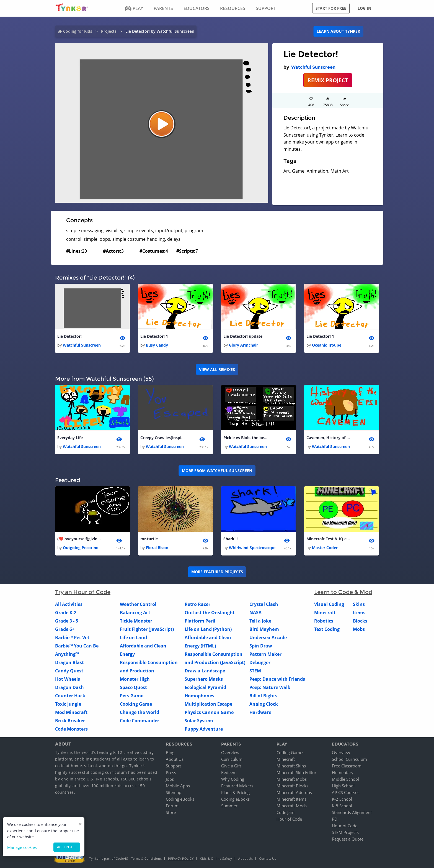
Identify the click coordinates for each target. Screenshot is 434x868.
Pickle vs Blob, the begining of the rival (246, 438)
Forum (172, 806)
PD (335, 819)
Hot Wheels (68, 679)
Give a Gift (231, 766)
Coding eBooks (180, 799)
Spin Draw (261, 646)
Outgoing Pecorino (81, 548)
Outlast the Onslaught (210, 613)
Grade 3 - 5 (67, 621)
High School (343, 786)
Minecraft (325, 613)
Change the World (139, 713)
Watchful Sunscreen (313, 67)
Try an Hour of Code (83, 592)
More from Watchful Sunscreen (217, 471)
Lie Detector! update (243, 336)
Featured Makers (237, 786)
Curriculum (232, 759)
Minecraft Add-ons (294, 792)
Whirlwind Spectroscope (252, 548)
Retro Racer (197, 605)
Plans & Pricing (235, 792)
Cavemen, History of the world (329, 438)
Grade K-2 (66, 613)
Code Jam (286, 812)
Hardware (260, 713)
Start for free (331, 8)
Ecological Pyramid (205, 688)
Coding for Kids (78, 31)
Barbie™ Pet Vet (72, 638)
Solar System (199, 721)
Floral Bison (157, 548)
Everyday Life (70, 438)
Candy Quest (69, 671)
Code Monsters (71, 729)
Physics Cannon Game (209, 713)
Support (173, 766)
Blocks (360, 621)
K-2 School (342, 799)
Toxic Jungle (68, 704)
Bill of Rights (263, 696)
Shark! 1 (231, 539)
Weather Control (138, 605)
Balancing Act (135, 613)
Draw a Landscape (205, 671)
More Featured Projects (217, 572)
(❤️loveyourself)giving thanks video (79, 539)
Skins (359, 605)
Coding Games (290, 752)
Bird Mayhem (264, 629)
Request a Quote (348, 839)
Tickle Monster (136, 621)
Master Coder (325, 548)
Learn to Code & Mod (343, 592)
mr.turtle (149, 539)
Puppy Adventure (204, 729)
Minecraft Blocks (292, 786)
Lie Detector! (69, 336)
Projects (109, 31)
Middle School (345, 779)
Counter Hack (70, 696)
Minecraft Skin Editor (296, 772)
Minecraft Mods (292, 806)
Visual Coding (329, 605)
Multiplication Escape (208, 704)
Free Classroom (347, 766)
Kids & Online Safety (216, 858)
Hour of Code (289, 819)
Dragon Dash (69, 688)
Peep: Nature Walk (270, 688)
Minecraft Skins (291, 766)
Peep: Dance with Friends (277, 679)
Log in (364, 8)
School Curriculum (349, 759)
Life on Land (133, 638)
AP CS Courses (346, 792)
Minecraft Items (291, 799)
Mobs (359, 629)
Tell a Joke (260, 621)
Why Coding (233, 779)
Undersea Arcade (268, 638)
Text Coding (327, 629)
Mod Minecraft (71, 713)
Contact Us (268, 858)
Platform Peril (200, 621)
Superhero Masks (204, 679)
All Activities (69, 605)
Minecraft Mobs (292, 779)
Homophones (199, 696)
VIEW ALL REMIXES (217, 369)
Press (171, 772)
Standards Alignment (352, 812)
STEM (255, 671)
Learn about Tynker (338, 31)
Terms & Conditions (146, 858)
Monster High (135, 679)
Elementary (343, 772)
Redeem (229, 772)
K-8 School (342, 806)
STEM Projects (345, 832)
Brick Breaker (70, 721)
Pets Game (132, 696)
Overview (230, 752)
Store (171, 812)
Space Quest (133, 688)
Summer (229, 806)
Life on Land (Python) (208, 629)
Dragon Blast (69, 663)
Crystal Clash (264, 605)
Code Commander (139, 721)
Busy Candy (157, 345)
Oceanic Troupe (327, 345)
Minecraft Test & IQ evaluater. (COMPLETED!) (329, 539)
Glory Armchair (243, 345)
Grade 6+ (65, 629)
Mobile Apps (178, 786)
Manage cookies (22, 847)
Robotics (324, 621)
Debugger (260, 663)
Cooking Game (136, 704)
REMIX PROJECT (328, 80)
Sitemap (174, 792)
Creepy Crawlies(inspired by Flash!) (162, 438)
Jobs (170, 779)
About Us (175, 759)
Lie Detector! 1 (154, 336)
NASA (255, 613)
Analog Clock (264, 704)
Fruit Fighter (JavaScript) (147, 629)
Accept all (67, 847)
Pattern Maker (265, 654)
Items (359, 613)
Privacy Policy (181, 858)
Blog (170, 752)
